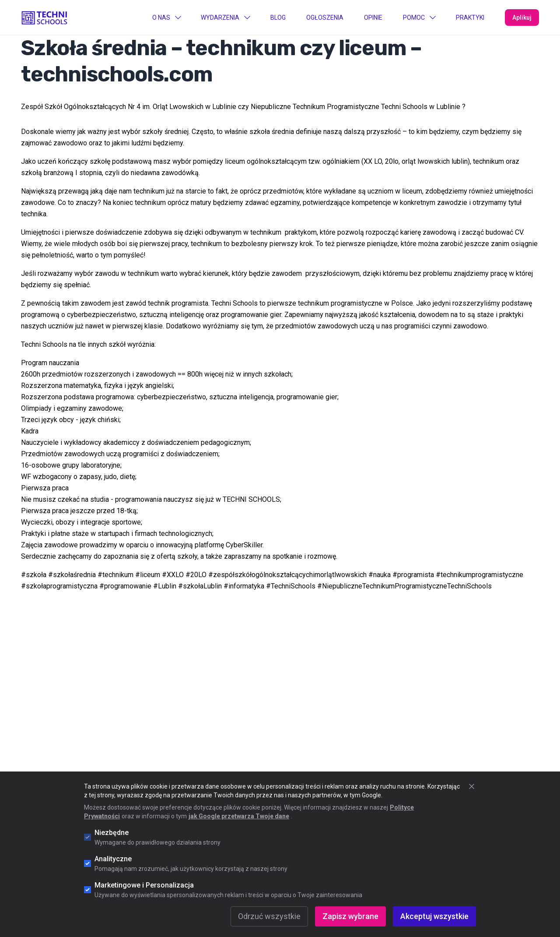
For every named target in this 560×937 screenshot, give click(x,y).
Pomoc (419, 18)
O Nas (166, 18)
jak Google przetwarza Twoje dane (239, 816)
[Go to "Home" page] (45, 17)
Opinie (373, 18)
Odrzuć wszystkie (269, 916)
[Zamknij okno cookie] (472, 786)
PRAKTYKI (470, 18)
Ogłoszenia (325, 18)
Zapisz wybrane (350, 916)
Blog (278, 18)
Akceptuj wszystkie (434, 916)
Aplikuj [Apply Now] (522, 18)
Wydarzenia (225, 18)
